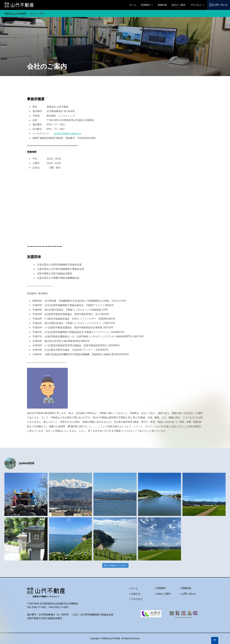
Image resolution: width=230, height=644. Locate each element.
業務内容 (162, 5)
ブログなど (197, 5)
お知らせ (136, 594)
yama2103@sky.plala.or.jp (67, 133)
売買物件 (147, 5)
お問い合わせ (221, 5)
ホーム (133, 5)
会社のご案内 (179, 5)
